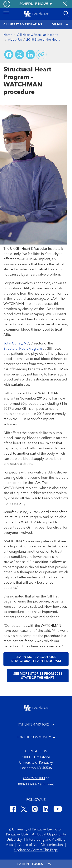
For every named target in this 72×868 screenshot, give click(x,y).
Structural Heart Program (23, 349)
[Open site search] (66, 14)
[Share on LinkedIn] (30, 54)
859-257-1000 (34, 778)
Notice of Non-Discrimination (41, 845)
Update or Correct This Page (36, 850)
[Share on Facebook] (9, 54)
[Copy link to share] (41, 54)
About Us (15, 40)
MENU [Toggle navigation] (60, 25)
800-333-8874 (29, 784)
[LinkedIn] (46, 810)
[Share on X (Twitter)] (20, 54)
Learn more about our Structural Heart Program (36, 659)
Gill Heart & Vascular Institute (38, 35)
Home (8, 35)
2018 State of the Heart (43, 40)
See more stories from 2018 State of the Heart (38, 676)
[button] (6, 14)
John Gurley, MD (16, 344)
